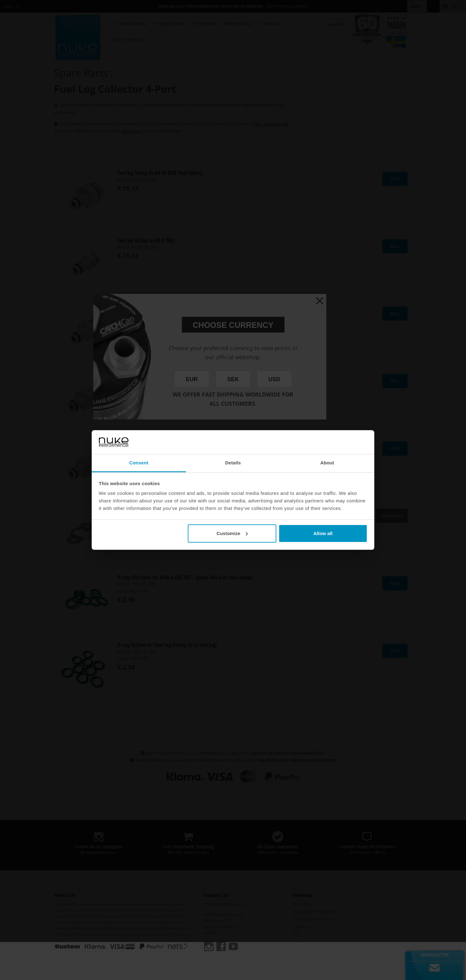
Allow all (323, 533)
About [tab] (327, 463)
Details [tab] (233, 463)
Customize (232, 533)
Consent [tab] (139, 463)
